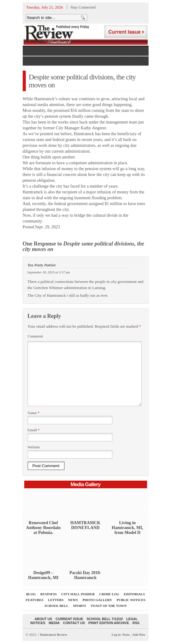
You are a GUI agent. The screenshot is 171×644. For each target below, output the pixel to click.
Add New (139, 634)
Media (54, 623)
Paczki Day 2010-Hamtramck (85, 575)
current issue (69, 619)
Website (34, 447)
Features (34, 600)
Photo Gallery (97, 600)
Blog (31, 594)
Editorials (134, 594)
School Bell (57, 606)
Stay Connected (83, 7)
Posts (126, 634)
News (73, 600)
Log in (116, 634)
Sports (80, 606)
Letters (56, 600)
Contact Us (74, 623)
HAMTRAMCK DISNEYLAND (85, 525)
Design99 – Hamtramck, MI (43, 575)
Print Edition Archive (109, 623)
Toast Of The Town (109, 606)
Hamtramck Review (52, 634)
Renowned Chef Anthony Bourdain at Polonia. (43, 528)
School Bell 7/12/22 (105, 619)
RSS (136, 623)
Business (49, 594)
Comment (35, 336)
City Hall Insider (78, 594)
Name (34, 413)
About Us (43, 619)
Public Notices (131, 600)
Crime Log (109, 594)
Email (34, 430)
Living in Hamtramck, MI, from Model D (127, 528)
